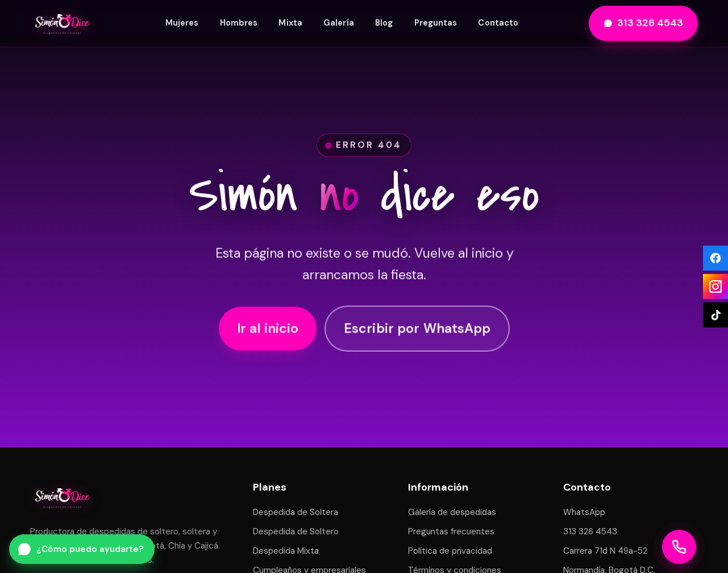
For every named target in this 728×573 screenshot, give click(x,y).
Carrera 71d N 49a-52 (605, 551)
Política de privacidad (450, 551)
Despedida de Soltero (296, 532)
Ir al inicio (268, 330)
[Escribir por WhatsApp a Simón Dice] (82, 549)
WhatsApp (584, 512)
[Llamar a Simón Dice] (679, 547)
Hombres (239, 23)
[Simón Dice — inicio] (63, 23)
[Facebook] (715, 258)
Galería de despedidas (452, 512)
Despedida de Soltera (296, 512)
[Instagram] (715, 286)
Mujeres (182, 23)
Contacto (498, 23)
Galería (339, 23)
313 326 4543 (644, 23)
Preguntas (436, 23)
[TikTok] (715, 315)
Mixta (290, 23)
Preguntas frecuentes (451, 532)
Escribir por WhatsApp (417, 330)
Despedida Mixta (286, 551)
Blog (384, 23)
